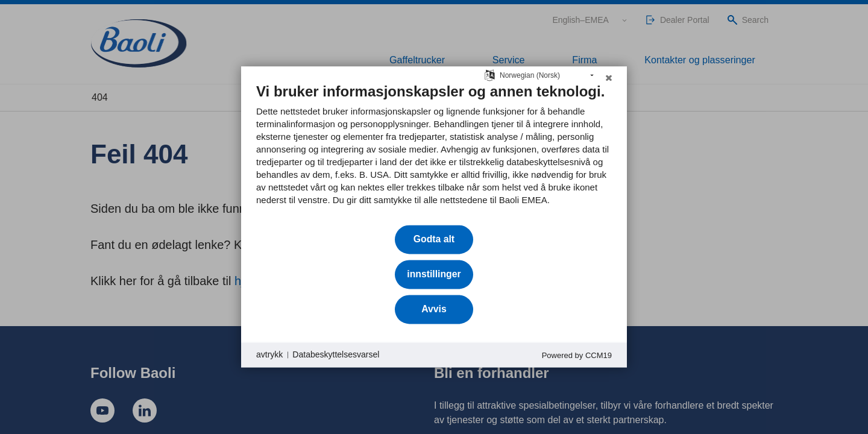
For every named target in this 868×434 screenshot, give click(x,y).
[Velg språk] (490, 74)
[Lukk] (609, 81)
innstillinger (434, 274)
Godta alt (434, 239)
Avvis (434, 309)
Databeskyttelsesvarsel (336, 354)
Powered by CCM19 (577, 355)
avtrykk (269, 354)
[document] (434, 153)
